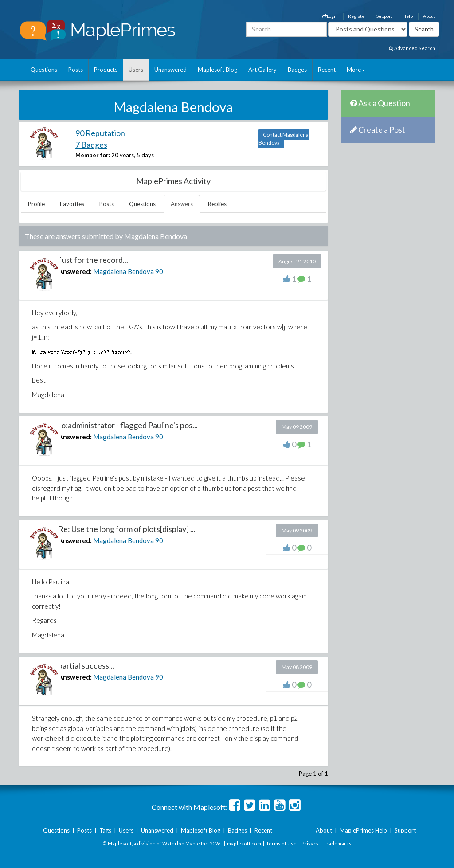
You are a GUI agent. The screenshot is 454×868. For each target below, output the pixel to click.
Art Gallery (262, 70)
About (429, 16)
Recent (327, 70)
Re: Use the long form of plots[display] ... (127, 529)
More (356, 70)
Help (408, 16)
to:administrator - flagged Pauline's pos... (128, 425)
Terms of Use (281, 843)
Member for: (93, 155)
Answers (182, 204)
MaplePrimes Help (363, 830)
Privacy (310, 843)
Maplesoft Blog (217, 70)
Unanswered (170, 70)
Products (106, 70)
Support (384, 16)
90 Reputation (100, 133)
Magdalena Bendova (123, 271)
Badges (297, 70)
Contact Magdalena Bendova (284, 139)
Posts (76, 70)
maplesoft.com (244, 843)
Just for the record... (93, 260)
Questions (44, 70)
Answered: (75, 271)
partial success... (86, 665)
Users (136, 70)
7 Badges (91, 145)
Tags (105, 830)
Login (330, 16)
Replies (217, 204)
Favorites (72, 204)
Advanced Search (412, 48)
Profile (36, 204)
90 (159, 271)
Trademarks (338, 843)
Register (357, 16)
